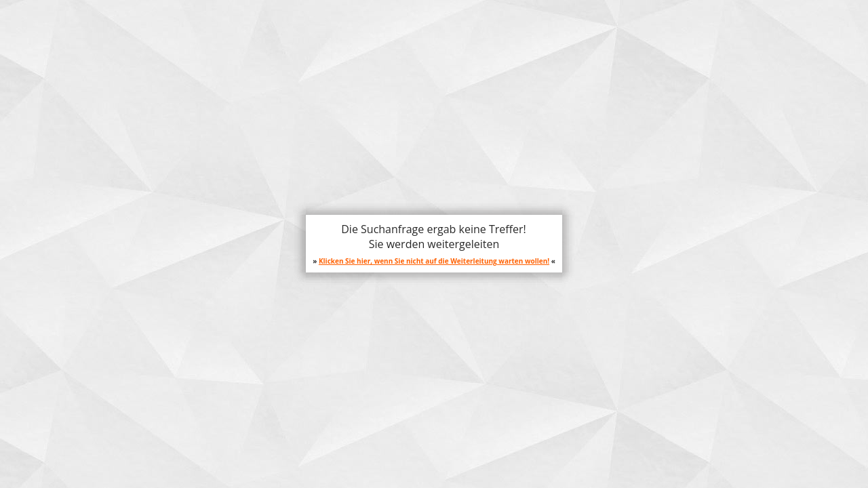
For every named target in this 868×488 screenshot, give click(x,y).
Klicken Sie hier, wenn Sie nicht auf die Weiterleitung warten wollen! (434, 261)
